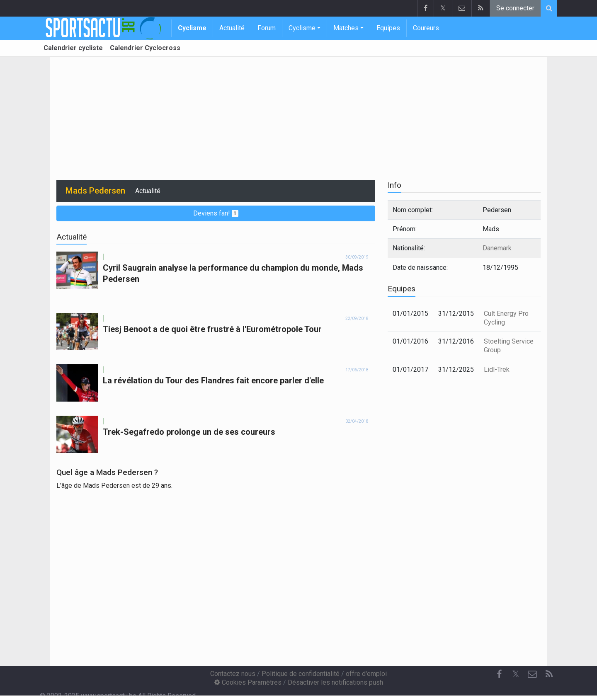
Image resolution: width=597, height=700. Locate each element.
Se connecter (515, 8)
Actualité (232, 28)
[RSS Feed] (549, 674)
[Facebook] (499, 674)
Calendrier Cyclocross (145, 48)
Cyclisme (192, 28)
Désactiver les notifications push (335, 682)
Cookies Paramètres (248, 682)
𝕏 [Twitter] (516, 674)
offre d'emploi (366, 674)
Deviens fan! (216, 213)
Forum (267, 28)
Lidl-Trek (497, 369)
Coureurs (426, 28)
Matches (346, 28)
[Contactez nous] (532, 674)
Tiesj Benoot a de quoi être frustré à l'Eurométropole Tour (212, 329)
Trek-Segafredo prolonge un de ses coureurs (189, 432)
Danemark (497, 248)
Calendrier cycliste (73, 48)
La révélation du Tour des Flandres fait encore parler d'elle (213, 380)
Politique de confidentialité (301, 674)
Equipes (388, 28)
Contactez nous (233, 674)
